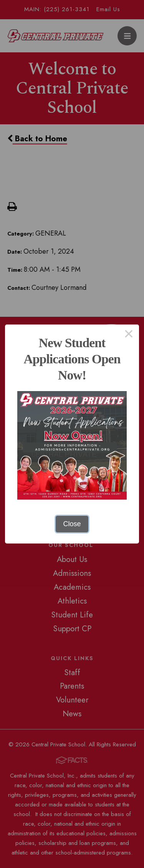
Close (72, 524)
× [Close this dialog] (129, 335)
